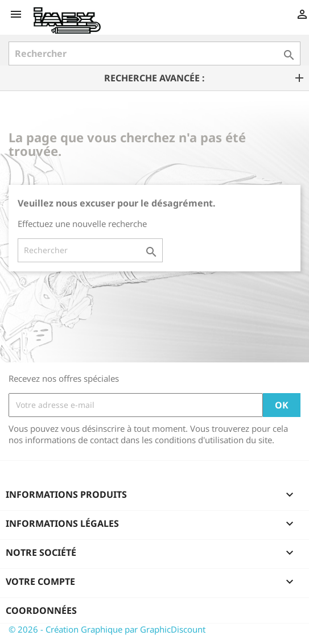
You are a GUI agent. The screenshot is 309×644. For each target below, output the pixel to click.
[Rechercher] (154, 53)
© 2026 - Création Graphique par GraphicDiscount (107, 629)
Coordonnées (41, 610)
